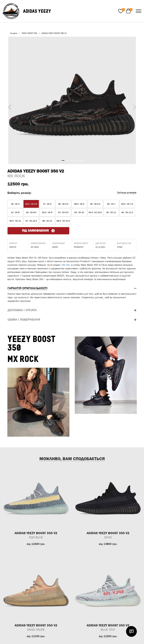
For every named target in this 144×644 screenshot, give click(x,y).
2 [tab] (68, 161)
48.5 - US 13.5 (63, 221)
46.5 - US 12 (15, 221)
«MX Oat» (66, 265)
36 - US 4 (15, 204)
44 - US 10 (79, 212)
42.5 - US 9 (47, 212)
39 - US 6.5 (95, 204)
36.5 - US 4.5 (31, 204)
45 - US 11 (111, 212)
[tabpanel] (72, 100)
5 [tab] (81, 161)
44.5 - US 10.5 (95, 212)
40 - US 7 (111, 204)
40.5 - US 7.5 (127, 204)
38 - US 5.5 (63, 204)
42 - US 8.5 (31, 212)
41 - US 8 (15, 212)
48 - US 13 (47, 221)
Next (134, 106)
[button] (72, 288)
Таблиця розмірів (127, 192)
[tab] (72, 288)
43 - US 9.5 (63, 212)
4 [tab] (76, 161)
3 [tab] (72, 161)
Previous (9, 106)
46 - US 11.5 (127, 212)
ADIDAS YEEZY (37, 11)
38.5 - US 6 (79, 204)
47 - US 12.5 (31, 221)
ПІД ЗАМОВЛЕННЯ (38, 231)
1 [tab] (63, 161)
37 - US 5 (47, 204)
